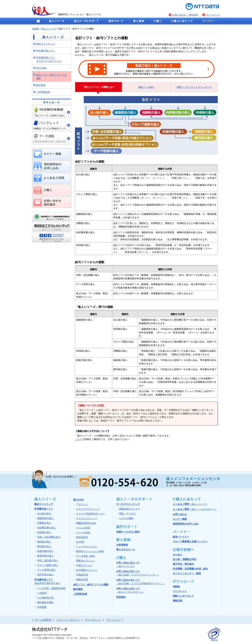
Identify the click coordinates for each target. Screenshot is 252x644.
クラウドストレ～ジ (87, 518)
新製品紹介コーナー (130, 509)
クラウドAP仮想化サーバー (91, 514)
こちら (78, 439)
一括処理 (42, 593)
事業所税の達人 (45, 556)
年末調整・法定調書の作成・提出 (190, 569)
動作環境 (41, 85)
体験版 (176, 586)
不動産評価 (82, 575)
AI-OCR (80, 542)
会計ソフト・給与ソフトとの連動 (51, 76)
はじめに (177, 555)
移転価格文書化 (45, 602)
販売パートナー (181, 537)
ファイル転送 (83, 532)
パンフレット (180, 591)
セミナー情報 (180, 519)
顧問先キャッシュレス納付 (90, 551)
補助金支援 (82, 579)
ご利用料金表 (43, 92)
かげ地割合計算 (45, 598)
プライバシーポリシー (68, 620)
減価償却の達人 (45, 518)
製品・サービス (127, 514)
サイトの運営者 (43, 620)
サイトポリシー (93, 620)
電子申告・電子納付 (183, 564)
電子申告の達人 (45, 575)
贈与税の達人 (44, 546)
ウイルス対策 (83, 528)
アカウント (82, 504)
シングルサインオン (87, 547)
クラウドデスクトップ (88, 509)
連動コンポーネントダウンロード (194, 87)
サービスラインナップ (128, 504)
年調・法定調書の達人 (49, 537)
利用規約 (121, 597)
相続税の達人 (44, 542)
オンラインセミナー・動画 (187, 573)
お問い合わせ (180, 514)
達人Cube (41, 68)
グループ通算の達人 (48, 565)
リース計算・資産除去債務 (51, 588)
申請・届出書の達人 (48, 560)
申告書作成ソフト (46, 51)
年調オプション (84, 565)
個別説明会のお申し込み (186, 524)
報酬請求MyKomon (86, 523)
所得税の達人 (44, 532)
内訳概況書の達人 (47, 528)
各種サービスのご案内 (128, 532)
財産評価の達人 (45, 551)
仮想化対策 (82, 537)
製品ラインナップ (46, 44)
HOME (36, 29)
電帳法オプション (85, 561)
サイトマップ (213, 15)
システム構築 (126, 518)
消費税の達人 (44, 523)
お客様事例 (122, 545)
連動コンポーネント (183, 596)
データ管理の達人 (47, 570)
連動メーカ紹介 (146, 87)
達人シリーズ (49, 29)
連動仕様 (177, 601)
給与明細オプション (87, 570)
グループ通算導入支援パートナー (190, 541)
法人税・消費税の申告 (184, 559)
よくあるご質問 (190, 504)
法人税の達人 (44, 514)
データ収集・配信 (85, 556)
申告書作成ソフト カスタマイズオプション (49, 59)
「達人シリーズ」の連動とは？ (98, 87)
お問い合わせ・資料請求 (185, 15)
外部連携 (42, 607)
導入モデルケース (126, 550)
